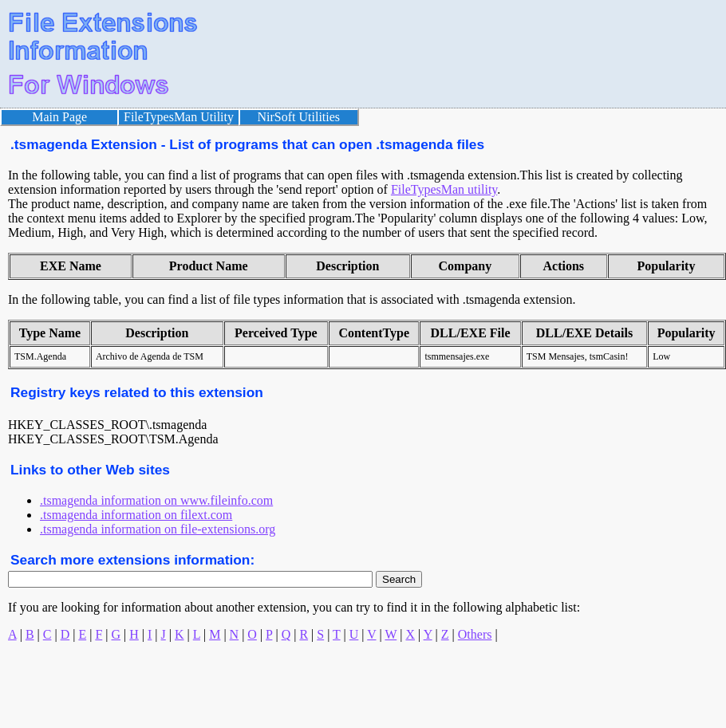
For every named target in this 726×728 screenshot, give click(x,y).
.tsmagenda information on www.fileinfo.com (156, 500)
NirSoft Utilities (299, 117)
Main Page (59, 117)
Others (475, 634)
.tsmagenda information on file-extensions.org (158, 529)
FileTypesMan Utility (179, 117)
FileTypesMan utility (444, 189)
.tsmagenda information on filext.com (136, 515)
